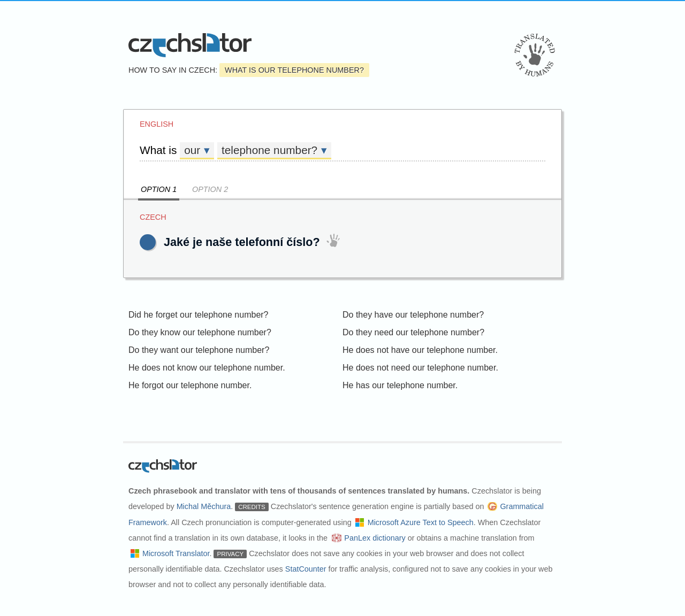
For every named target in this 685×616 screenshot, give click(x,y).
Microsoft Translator (176, 553)
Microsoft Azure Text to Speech (421, 522)
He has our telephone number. (400, 385)
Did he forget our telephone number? (199, 315)
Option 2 (210, 189)
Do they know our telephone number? (200, 332)
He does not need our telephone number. (420, 368)
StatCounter (306, 569)
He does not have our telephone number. (420, 350)
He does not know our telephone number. (207, 368)
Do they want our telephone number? (199, 350)
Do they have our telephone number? (413, 315)
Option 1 (159, 189)
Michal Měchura (204, 506)
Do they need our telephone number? (413, 332)
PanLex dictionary (375, 538)
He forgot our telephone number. (190, 385)
